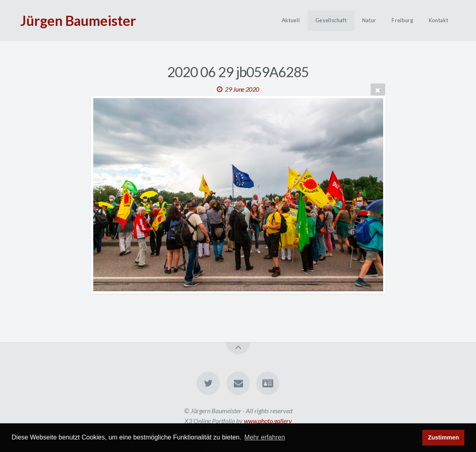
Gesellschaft (331, 21)
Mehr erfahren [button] (265, 437)
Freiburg (402, 21)
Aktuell (291, 21)
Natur (369, 21)
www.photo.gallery (268, 421)
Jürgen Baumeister (78, 20)
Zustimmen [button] (443, 437)
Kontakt (438, 21)
